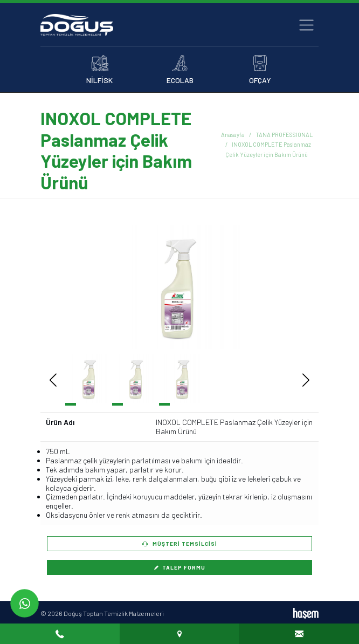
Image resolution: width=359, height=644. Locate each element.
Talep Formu (179, 567)
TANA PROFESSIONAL (284, 135)
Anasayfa (233, 135)
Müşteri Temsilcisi (180, 544)
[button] (290, 287)
